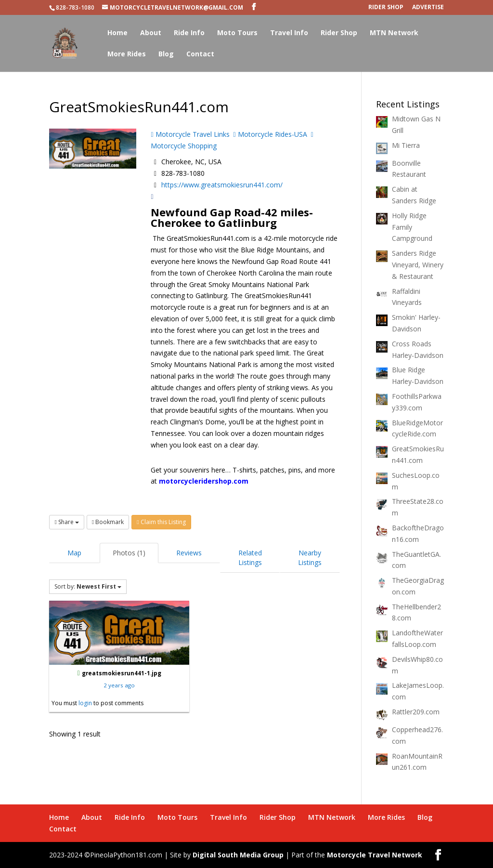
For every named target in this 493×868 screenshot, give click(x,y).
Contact (200, 54)
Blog (166, 54)
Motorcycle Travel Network (375, 855)
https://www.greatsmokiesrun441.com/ (222, 185)
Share (66, 522)
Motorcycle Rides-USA (270, 134)
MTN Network (394, 33)
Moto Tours (237, 33)
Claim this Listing (161, 522)
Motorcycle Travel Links (190, 134)
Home (117, 33)
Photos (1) (129, 553)
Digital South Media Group (238, 855)
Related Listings (250, 558)
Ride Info (189, 33)
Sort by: (88, 586)
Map (74, 553)
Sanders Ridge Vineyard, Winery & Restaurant (418, 265)
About (151, 33)
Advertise (428, 8)
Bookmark (108, 522)
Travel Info (289, 33)
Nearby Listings (310, 558)
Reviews (189, 553)
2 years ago (119, 685)
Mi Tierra (406, 145)
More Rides (127, 54)
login (85, 703)
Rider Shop (386, 8)
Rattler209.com (416, 712)
